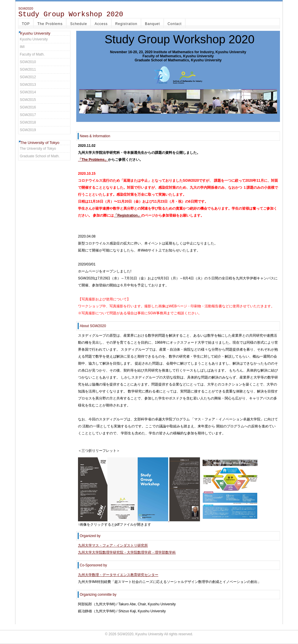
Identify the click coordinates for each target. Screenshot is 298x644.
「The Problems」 (93, 160)
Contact (175, 24)
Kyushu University (34, 39)
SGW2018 (28, 122)
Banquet (152, 24)
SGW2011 (28, 69)
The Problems (50, 24)
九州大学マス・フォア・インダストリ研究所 (113, 545)
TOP (26, 24)
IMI (22, 47)
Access (101, 24)
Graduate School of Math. (40, 156)
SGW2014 (28, 92)
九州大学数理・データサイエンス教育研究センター (118, 575)
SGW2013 (28, 85)
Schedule (79, 24)
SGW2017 (28, 115)
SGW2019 (28, 130)
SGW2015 (28, 100)
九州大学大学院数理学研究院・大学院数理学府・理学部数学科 (127, 552)
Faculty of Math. (32, 54)
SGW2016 (28, 107)
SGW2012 (28, 77)
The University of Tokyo (38, 149)
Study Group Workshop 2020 (71, 14)
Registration (126, 24)
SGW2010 (28, 62)
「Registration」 (127, 215)
